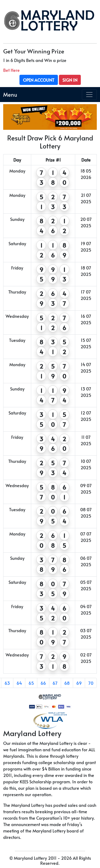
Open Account (39, 80)
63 (7, 683)
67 (55, 683)
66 (43, 683)
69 (79, 683)
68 (67, 683)
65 (31, 683)
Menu (10, 95)
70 (91, 683)
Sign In (70, 80)
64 (19, 683)
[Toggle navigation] (89, 95)
